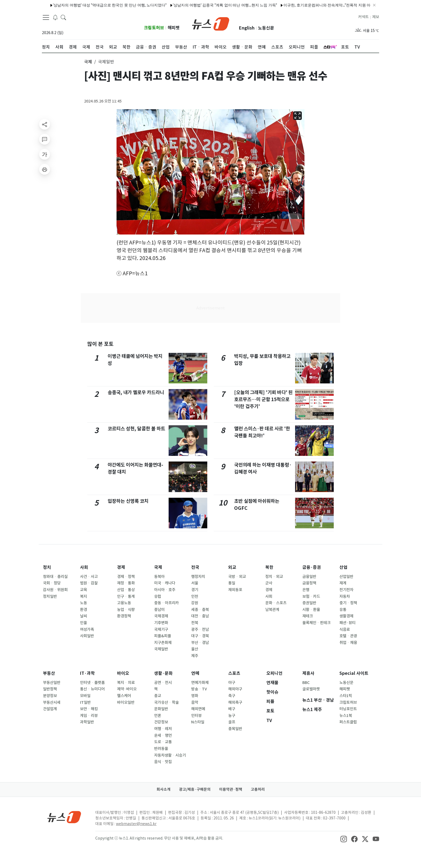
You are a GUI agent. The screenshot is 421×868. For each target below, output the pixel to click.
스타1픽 (346, 696)
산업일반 (346, 577)
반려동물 (161, 749)
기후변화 (161, 623)
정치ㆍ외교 (274, 577)
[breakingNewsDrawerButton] (55, 17)
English (247, 28)
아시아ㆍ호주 (165, 590)
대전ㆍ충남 (200, 616)
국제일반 (161, 649)
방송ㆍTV (199, 689)
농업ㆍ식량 (126, 610)
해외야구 (235, 689)
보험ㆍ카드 (311, 596)
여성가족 (87, 629)
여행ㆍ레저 (163, 729)
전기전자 (346, 590)
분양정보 (50, 696)
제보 (376, 17)
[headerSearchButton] (63, 17)
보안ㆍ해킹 (89, 709)
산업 (343, 567)
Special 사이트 (354, 673)
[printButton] (45, 169)
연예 (195, 673)
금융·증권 (312, 567)
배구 (232, 709)
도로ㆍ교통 (163, 742)
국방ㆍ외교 (237, 577)
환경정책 (124, 616)
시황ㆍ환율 (311, 610)
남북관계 (272, 610)
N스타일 (198, 722)
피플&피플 (163, 636)
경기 (195, 590)
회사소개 (164, 789)
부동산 (49, 673)
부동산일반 (52, 683)
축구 (232, 696)
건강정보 (161, 722)
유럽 (158, 596)
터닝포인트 (348, 709)
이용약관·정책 (231, 789)
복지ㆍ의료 (126, 683)
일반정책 (50, 689)
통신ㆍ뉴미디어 (92, 689)
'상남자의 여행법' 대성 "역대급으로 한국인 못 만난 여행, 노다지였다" (91, 5)
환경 (84, 610)
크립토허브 (154, 28)
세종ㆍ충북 (200, 610)
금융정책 (309, 583)
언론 (158, 716)
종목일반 (235, 729)
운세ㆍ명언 (163, 735)
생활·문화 (163, 673)
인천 (195, 596)
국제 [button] (88, 62)
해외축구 (235, 702)
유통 (343, 610)
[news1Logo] (64, 817)
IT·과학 (87, 673)
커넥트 (363, 17)
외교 (232, 567)
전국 (195, 567)
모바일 (85, 696)
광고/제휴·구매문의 (195, 789)
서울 (195, 583)
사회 (84, 567)
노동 (84, 603)
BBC (306, 683)
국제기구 (161, 629)
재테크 (308, 616)
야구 (232, 683)
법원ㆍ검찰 (89, 583)
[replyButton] (45, 139)
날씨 (84, 616)
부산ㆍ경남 (200, 643)
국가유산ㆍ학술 (166, 702)
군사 (269, 583)
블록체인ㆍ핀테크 (316, 623)
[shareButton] (45, 124)
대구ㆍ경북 (200, 636)
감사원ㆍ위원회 (55, 590)
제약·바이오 (127, 689)
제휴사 (308, 673)
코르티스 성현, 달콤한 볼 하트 (136, 429)
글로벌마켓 (311, 689)
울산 (195, 649)
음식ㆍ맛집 (163, 762)
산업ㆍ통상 (126, 590)
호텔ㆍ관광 (348, 636)
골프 (232, 722)
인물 (84, 623)
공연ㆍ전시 (163, 683)
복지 (84, 596)
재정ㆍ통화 (126, 583)
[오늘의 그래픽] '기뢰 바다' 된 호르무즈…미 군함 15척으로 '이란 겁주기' (263, 400)
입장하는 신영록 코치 (128, 501)
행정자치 (198, 577)
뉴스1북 (346, 716)
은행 (306, 590)
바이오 (123, 673)
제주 (195, 656)
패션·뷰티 (347, 623)
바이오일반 (126, 702)
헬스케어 (124, 696)
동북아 (159, 577)
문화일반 (161, 709)
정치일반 (50, 596)
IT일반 (85, 702)
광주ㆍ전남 (200, 629)
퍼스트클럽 (348, 722)
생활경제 (346, 616)
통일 (232, 583)
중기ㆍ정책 (348, 603)
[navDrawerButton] (46, 17)
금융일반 (309, 577)
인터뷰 (196, 716)
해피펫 (174, 28)
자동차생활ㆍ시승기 (170, 755)
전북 (195, 623)
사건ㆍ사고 (89, 577)
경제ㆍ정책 (126, 577)
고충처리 (258, 789)
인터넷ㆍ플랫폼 (92, 683)
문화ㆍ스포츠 (276, 603)
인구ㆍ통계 (126, 596)
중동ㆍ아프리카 (166, 603)
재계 (343, 583)
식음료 (345, 629)
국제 (158, 567)
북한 (269, 567)
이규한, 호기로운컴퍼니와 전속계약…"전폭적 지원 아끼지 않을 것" (319, 5)
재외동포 (235, 590)
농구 (232, 716)
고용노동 (124, 603)
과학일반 (87, 722)
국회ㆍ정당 (52, 583)
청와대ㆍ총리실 (55, 577)
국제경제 (161, 616)
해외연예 (198, 709)
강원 (195, 603)
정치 (47, 567)
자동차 (345, 596)
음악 (195, 702)
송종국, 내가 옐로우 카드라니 (136, 392)
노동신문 (266, 28)
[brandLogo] (211, 23)
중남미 (159, 610)
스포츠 (234, 673)
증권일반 (309, 603)
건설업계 (50, 709)
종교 (158, 696)
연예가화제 (200, 683)
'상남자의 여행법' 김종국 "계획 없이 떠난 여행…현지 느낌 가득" (207, 5)
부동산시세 (52, 702)
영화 (195, 696)
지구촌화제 (163, 643)
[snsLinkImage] (344, 839)
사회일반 (87, 636)
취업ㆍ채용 (348, 643)
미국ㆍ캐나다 (165, 583)
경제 (121, 567)
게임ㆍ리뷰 (89, 716)
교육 (84, 590)
